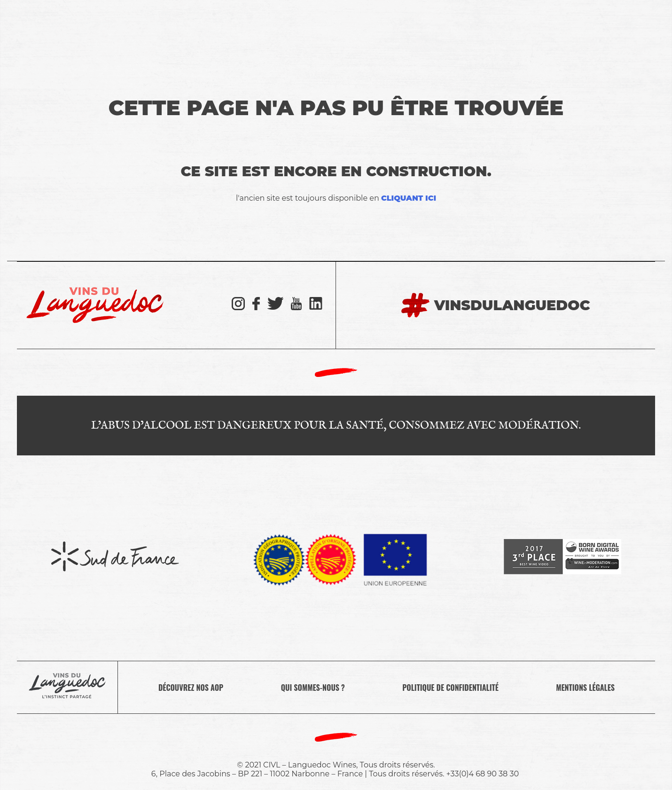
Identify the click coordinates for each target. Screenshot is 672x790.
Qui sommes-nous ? (313, 688)
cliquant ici (409, 198)
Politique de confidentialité (450, 688)
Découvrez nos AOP (191, 688)
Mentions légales (585, 688)
